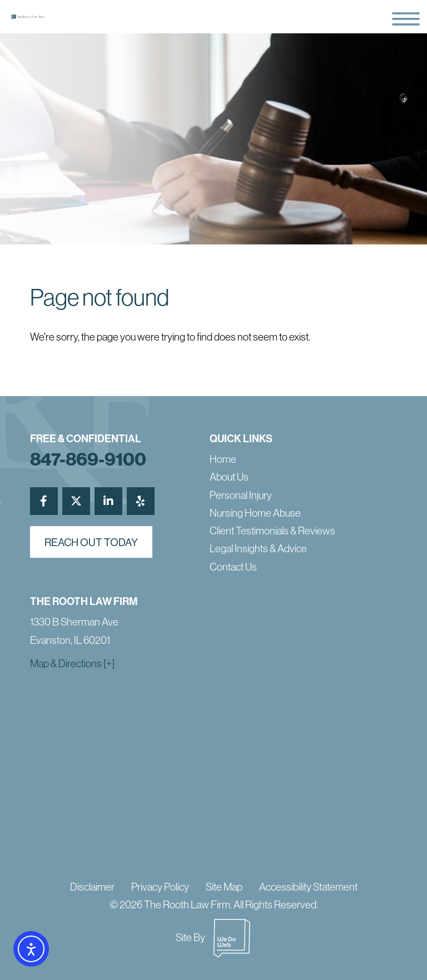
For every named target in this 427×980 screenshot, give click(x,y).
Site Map (224, 887)
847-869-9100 (88, 459)
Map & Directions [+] (72, 663)
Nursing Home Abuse (255, 513)
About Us (229, 477)
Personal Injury (241, 495)
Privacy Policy (160, 887)
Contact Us (233, 567)
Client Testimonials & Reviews (272, 531)
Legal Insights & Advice (258, 548)
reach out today (91, 542)
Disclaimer (92, 887)
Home (223, 459)
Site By (213, 937)
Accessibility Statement (308, 887)
